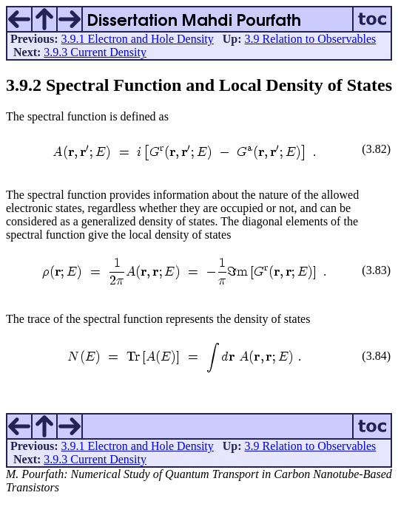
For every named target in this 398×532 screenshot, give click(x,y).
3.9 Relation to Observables (311, 39)
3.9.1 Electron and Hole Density (138, 39)
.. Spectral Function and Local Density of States (199, 85)
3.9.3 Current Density (95, 52)
